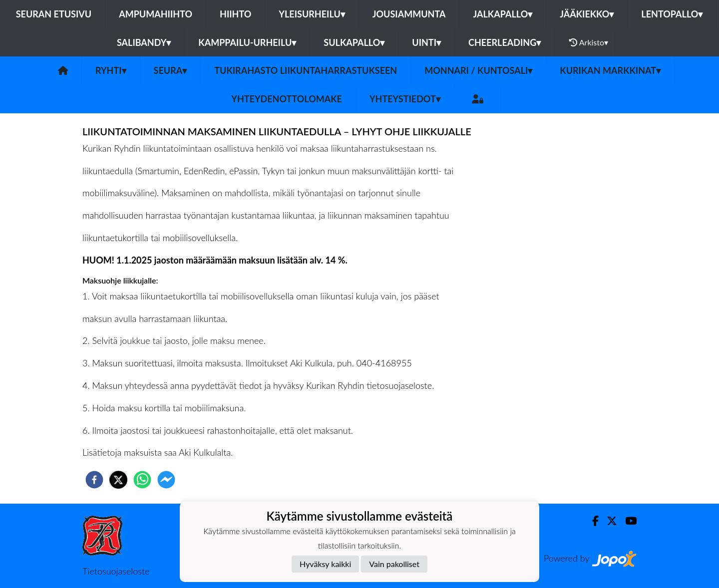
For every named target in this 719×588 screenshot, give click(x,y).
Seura (171, 70)
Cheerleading (505, 42)
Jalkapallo (503, 14)
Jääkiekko (587, 14)
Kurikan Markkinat (610, 70)
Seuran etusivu (54, 14)
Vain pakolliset (394, 564)
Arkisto (589, 42)
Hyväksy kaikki (325, 564)
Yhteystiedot (405, 99)
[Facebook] (591, 521)
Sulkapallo (354, 42)
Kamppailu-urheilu (247, 42)
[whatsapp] (142, 480)
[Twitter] (608, 521)
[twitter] (118, 480)
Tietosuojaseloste (116, 571)
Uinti (426, 42)
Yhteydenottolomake (287, 99)
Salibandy (144, 42)
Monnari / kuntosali (478, 70)
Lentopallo (672, 14)
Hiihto (235, 14)
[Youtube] (627, 521)
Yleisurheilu (312, 14)
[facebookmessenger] (166, 480)
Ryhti (111, 70)
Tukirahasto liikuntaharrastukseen (306, 70)
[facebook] (94, 480)
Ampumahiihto (156, 14)
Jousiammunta (409, 14)
